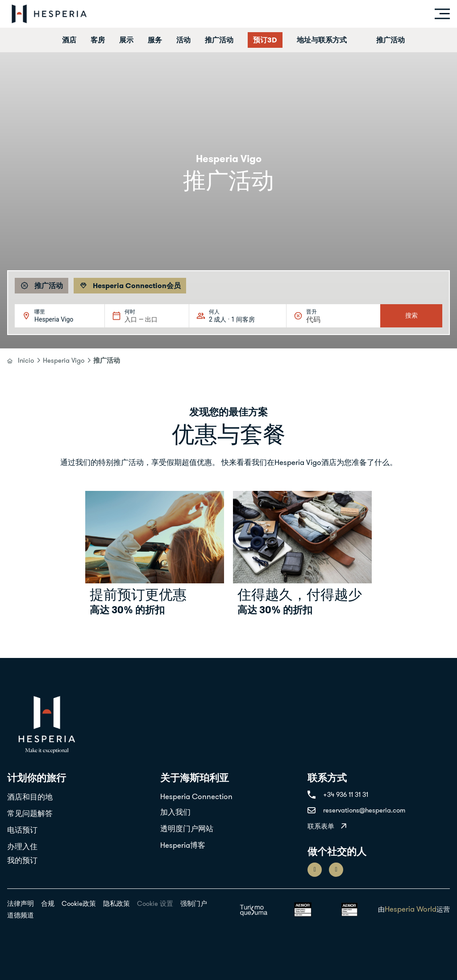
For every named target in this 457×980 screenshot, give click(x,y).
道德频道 (21, 915)
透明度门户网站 (187, 829)
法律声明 (21, 903)
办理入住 (22, 846)
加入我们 (175, 812)
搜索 (411, 315)
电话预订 (22, 830)
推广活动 (391, 40)
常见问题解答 (30, 813)
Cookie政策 (79, 903)
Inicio (26, 360)
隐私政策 (116, 903)
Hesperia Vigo (64, 360)
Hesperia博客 (183, 845)
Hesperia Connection (196, 796)
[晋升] (328, 320)
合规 (48, 903)
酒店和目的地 (30, 797)
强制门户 (194, 903)
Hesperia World (411, 909)
